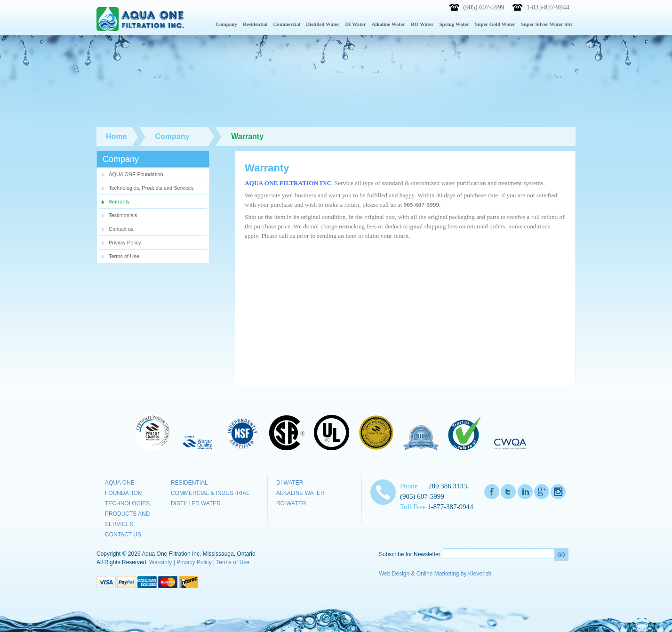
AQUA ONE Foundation (136, 174)
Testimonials (123, 215)
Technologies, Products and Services (151, 188)
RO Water (291, 503)
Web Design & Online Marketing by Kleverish (435, 574)
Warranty (119, 202)
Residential (189, 483)
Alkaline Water (300, 493)
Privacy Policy (125, 243)
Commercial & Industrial (210, 493)
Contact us (121, 229)
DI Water (290, 483)
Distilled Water (196, 503)
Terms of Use (124, 256)
